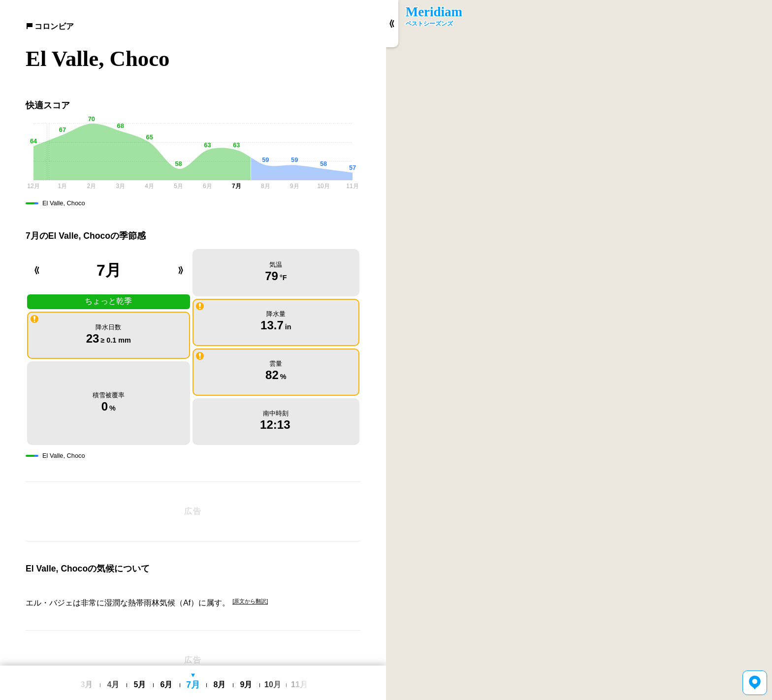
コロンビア (50, 26)
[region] (579, 350)
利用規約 (217, 659)
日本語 (191, 659)
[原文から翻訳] (250, 565)
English (168, 659)
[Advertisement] (193, 475)
